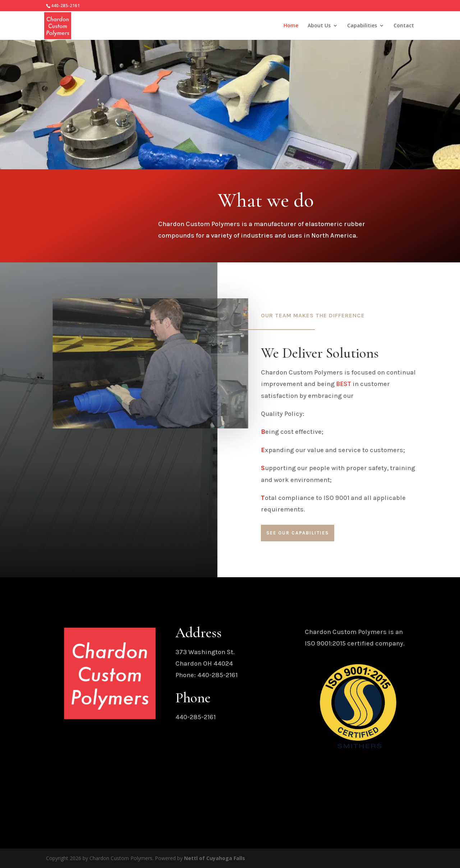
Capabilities (362, 26)
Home (291, 26)
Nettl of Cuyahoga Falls (215, 858)
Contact (404, 26)
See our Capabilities (298, 533)
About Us (319, 26)
